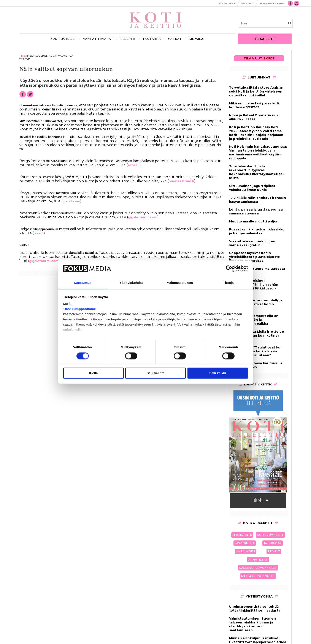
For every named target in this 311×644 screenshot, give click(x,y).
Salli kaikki (218, 373)
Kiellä (93, 373)
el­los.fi (133, 165)
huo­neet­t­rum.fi (181, 181)
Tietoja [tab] (228, 283)
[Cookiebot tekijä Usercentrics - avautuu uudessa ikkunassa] (229, 268)
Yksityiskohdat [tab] (131, 283)
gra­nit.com (71, 201)
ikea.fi (39, 233)
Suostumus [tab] (83, 283)
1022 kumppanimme (80, 309)
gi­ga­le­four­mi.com (143, 217)
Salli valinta (156, 373)
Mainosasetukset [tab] (180, 283)
